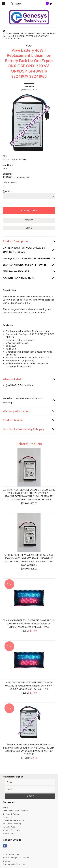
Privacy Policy (9, 833)
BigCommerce (19, 864)
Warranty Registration (12, 830)
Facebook (5, 846)
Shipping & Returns (11, 814)
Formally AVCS (9, 827)
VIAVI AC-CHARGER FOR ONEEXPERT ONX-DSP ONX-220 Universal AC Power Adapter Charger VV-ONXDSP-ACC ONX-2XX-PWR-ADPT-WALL (29, 624)
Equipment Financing (12, 824)
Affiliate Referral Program (14, 820)
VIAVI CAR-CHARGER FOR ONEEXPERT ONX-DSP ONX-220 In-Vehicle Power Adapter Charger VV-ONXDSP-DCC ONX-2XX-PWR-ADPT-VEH (29, 686)
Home (5, 807)
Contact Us (8, 817)
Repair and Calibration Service (16, 811)
